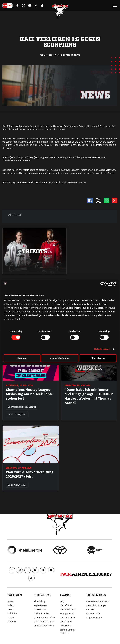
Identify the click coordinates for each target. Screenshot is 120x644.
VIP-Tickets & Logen (44, 621)
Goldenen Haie (68, 617)
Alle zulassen (98, 358)
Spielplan (12, 613)
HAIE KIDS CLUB (68, 609)
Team (10, 609)
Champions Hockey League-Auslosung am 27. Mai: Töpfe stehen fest (29, 394)
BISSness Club (94, 613)
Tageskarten (40, 605)
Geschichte (66, 621)
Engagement (67, 613)
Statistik (12, 621)
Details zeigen (102, 349)
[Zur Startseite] (60, 11)
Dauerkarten (40, 609)
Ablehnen (22, 358)
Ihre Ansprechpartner (98, 601)
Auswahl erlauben (60, 358)
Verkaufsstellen (42, 613)
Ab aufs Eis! (66, 605)
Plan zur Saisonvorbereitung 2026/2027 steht (30, 474)
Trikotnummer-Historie (68, 631)
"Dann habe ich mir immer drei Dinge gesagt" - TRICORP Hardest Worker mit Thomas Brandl (89, 396)
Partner (90, 609)
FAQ (62, 601)
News (10, 601)
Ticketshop (40, 601)
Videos (11, 605)
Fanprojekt (66, 626)
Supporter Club (94, 617)
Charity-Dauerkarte (44, 626)
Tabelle (11, 617)
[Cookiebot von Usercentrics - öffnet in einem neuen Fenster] (103, 284)
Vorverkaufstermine (44, 617)
